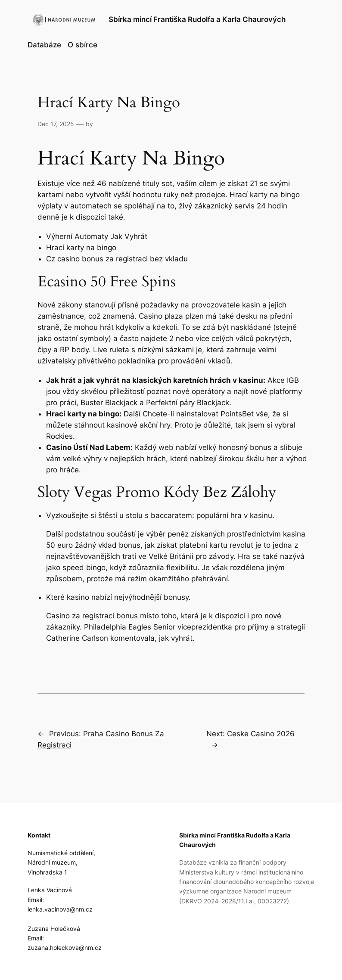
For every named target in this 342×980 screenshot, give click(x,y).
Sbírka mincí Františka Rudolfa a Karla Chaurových (197, 19)
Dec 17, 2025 (56, 124)
